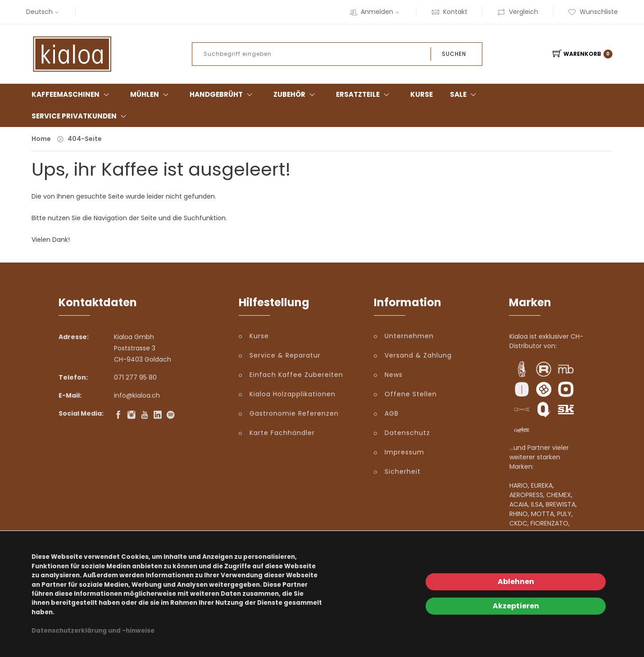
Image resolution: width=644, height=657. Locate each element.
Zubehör (289, 94)
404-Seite (85, 139)
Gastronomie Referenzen (294, 413)
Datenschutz (407, 433)
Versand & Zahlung (418, 355)
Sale (458, 94)
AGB (392, 413)
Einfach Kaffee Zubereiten (296, 375)
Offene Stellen (411, 394)
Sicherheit (403, 471)
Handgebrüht (216, 94)
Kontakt (449, 12)
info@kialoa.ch (137, 395)
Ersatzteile (358, 94)
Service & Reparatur (285, 355)
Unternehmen (409, 336)
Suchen (454, 54)
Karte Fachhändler (282, 433)
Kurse (422, 94)
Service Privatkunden (74, 116)
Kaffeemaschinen (66, 94)
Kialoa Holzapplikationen (293, 394)
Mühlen (145, 94)
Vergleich (518, 12)
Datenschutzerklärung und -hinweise (93, 631)
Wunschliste (593, 12)
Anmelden (376, 12)
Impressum (404, 452)
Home (41, 139)
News (394, 375)
